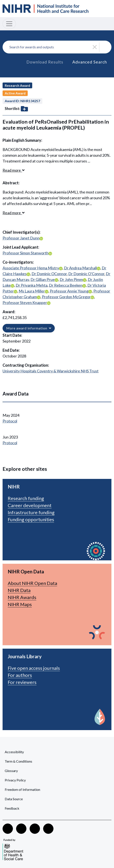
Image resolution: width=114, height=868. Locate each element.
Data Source (14, 799)
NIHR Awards (22, 597)
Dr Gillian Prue (43, 279)
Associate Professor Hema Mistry (31, 268)
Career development (30, 505)
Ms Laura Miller (32, 291)
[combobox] (57, 47)
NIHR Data (19, 590)
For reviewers (22, 682)
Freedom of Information (22, 789)
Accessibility (14, 752)
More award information (29, 328)
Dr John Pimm (71, 279)
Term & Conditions (18, 761)
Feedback (12, 808)
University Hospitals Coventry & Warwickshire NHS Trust (51, 371)
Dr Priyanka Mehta (32, 285)
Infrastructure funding (31, 512)
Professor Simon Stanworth (26, 253)
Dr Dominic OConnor (49, 274)
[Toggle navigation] (9, 24)
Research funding (26, 498)
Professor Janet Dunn (21, 238)
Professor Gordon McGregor (66, 297)
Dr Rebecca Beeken (66, 285)
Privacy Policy (15, 780)
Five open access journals (34, 668)
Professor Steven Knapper (25, 303)
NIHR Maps (20, 604)
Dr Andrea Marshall (80, 268)
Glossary (11, 771)
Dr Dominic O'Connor (86, 274)
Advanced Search (90, 62)
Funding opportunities (31, 519)
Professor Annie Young (69, 291)
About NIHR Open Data (32, 583)
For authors (20, 675)
